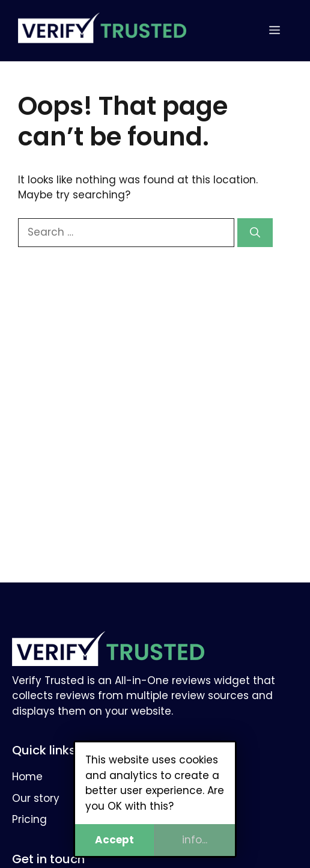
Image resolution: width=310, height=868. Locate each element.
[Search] (255, 233)
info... (195, 840)
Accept (115, 840)
